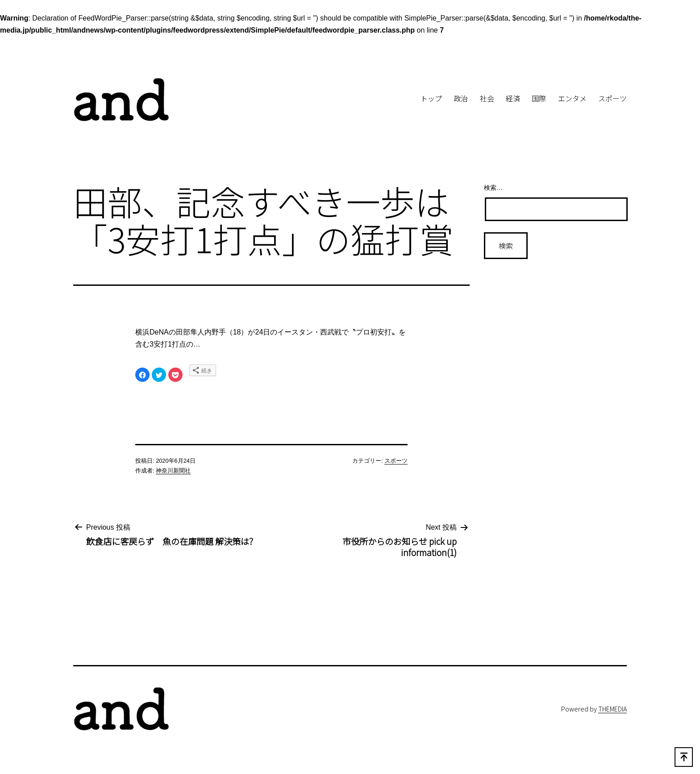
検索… (493, 188)
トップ (431, 98)
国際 (539, 98)
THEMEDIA (612, 709)
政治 (461, 98)
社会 (487, 98)
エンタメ (572, 98)
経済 (513, 98)
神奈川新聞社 (173, 471)
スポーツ (612, 98)
